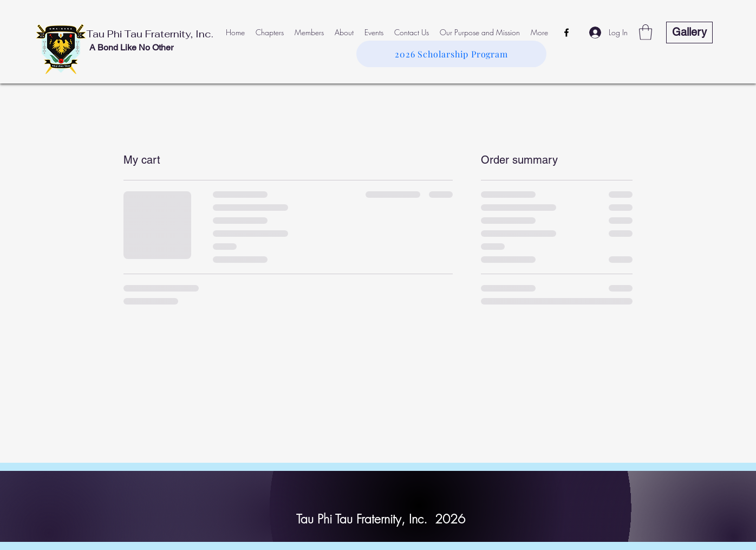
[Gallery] (689, 33)
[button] (646, 32)
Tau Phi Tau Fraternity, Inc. (150, 34)
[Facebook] (566, 33)
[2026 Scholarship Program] (451, 54)
